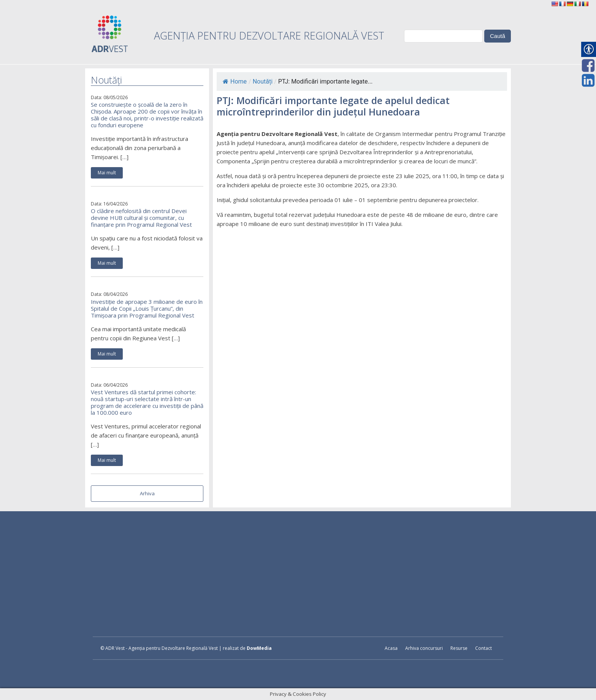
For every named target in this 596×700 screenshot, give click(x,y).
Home (235, 81)
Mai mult (107, 173)
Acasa (391, 648)
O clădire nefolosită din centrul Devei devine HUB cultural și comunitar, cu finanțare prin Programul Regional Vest (141, 218)
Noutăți (263, 81)
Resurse (459, 648)
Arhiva (147, 493)
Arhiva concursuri (424, 648)
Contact (483, 648)
